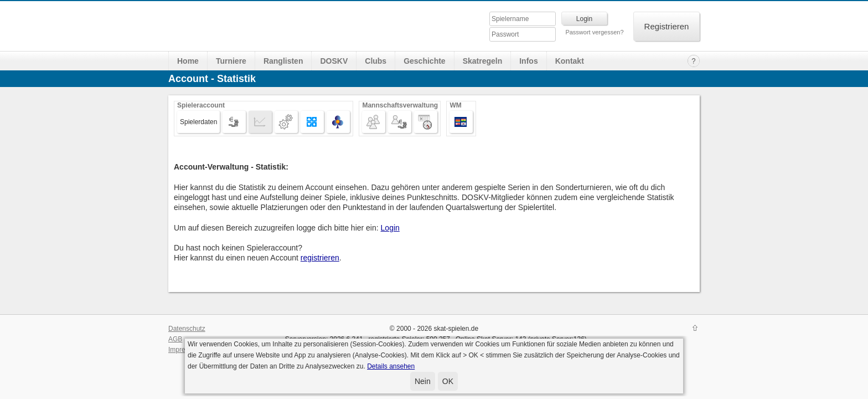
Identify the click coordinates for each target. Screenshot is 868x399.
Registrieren (667, 26)
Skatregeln (483, 61)
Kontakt (570, 61)
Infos (528, 61)
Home (188, 61)
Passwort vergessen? (594, 32)
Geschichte (424, 61)
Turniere (231, 61)
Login (390, 228)
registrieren (320, 258)
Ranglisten (283, 61)
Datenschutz (187, 329)
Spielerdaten (198, 122)
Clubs (376, 61)
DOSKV (334, 61)
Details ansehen (391, 366)
